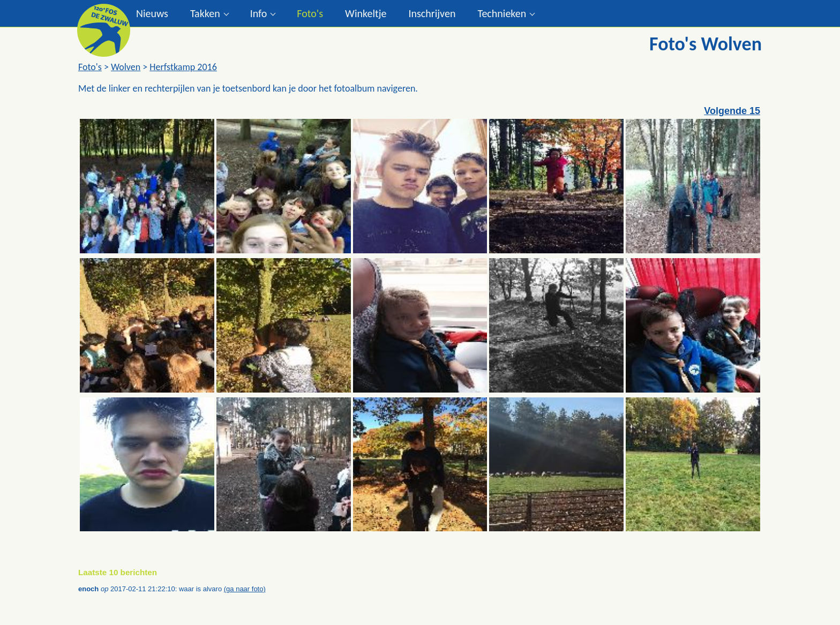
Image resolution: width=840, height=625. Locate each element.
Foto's (310, 13)
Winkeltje (366, 13)
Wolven (126, 67)
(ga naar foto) (245, 589)
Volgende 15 (732, 111)
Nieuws (152, 13)
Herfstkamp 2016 (183, 67)
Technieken (502, 13)
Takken (205, 13)
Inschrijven (432, 13)
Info (259, 13)
